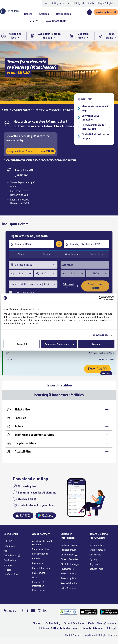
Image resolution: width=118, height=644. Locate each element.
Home (5, 110)
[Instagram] (39, 614)
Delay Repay (10, 559)
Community (38, 567)
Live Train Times (12, 578)
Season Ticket (97, 254)
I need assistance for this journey (94, 127)
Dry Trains (94, 567)
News (35, 581)
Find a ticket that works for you (95, 136)
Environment (39, 576)
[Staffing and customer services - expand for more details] (59, 438)
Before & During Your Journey (99, 539)
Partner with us (40, 557)
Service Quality (68, 577)
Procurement (39, 593)
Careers (36, 562)
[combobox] (31, 244)
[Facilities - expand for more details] (59, 421)
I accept (96, 344)
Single (21, 254)
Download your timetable (90, 118)
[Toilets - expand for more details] (59, 430)
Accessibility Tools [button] (54, 3)
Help (6, 545)
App (6, 554)
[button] (89, 12)
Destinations (10, 564)
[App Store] (89, 615)
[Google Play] (109, 615)
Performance (67, 572)
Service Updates (69, 582)
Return (46, 254)
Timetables (9, 549)
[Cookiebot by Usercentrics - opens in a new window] (101, 298)
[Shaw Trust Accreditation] (68, 615)
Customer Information (68, 539)
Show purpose (101, 335)
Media (91, 3)
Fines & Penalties (69, 563)
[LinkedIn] (45, 614)
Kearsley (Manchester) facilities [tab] (59, 398)
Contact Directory (41, 571)
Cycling (93, 563)
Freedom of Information (38, 587)
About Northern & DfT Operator (43, 546)
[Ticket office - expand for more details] (59, 413)
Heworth (20, 121)
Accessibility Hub (76, 3)
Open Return (72, 254)
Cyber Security (68, 591)
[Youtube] (33, 614)
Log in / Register (107, 3)
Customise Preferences (59, 344)
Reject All (22, 344)
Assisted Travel (68, 553)
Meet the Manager (70, 567)
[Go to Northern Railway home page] (9, 13)
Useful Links (11, 537)
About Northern (41, 537)
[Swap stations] (59, 244)
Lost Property (96, 553)
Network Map (96, 572)
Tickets (7, 573)
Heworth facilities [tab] (59, 389)
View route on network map (95, 108)
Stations (8, 568)
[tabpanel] (59, 435)
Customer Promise (70, 548)
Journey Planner (22, 110)
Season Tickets (97, 548)
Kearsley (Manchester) (49, 121)
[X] (23, 614)
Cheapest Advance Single (31, 151)
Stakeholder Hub (41, 552)
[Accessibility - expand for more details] (59, 455)
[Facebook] (28, 614)
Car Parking (95, 558)
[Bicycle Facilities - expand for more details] (59, 447)
